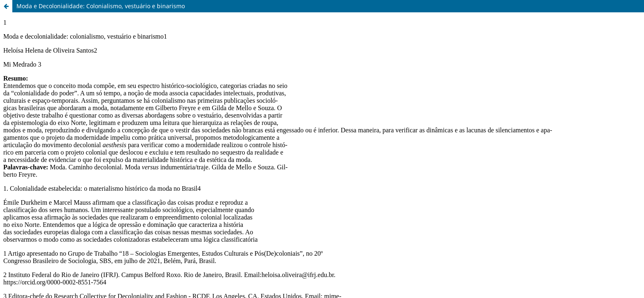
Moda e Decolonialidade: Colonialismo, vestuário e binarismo (101, 6)
